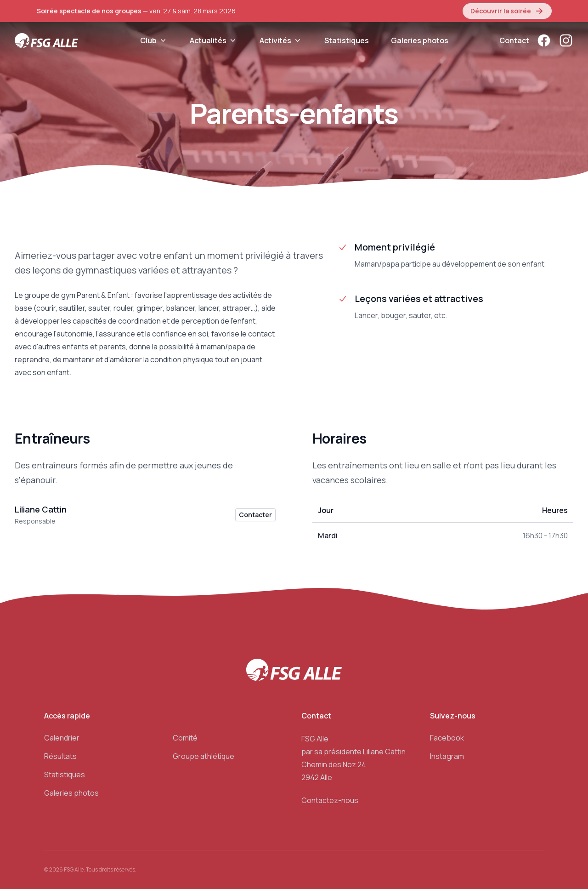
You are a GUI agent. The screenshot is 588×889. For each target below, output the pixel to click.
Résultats (60, 756)
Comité (185, 738)
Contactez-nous (330, 800)
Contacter (255, 515)
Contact (514, 40)
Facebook (447, 738)
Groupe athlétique (204, 756)
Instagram (447, 756)
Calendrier (62, 738)
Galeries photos (420, 40)
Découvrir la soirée (507, 11)
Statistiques (347, 40)
